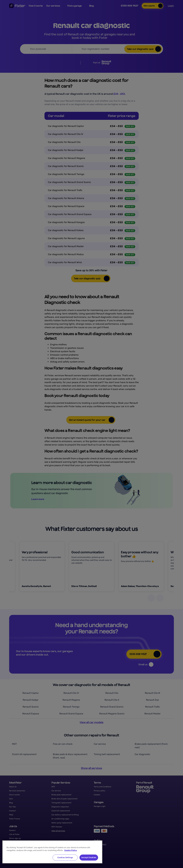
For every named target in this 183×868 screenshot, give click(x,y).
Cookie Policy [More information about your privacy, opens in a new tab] (71, 850)
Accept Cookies (89, 857)
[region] (52, 852)
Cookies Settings (65, 857)
